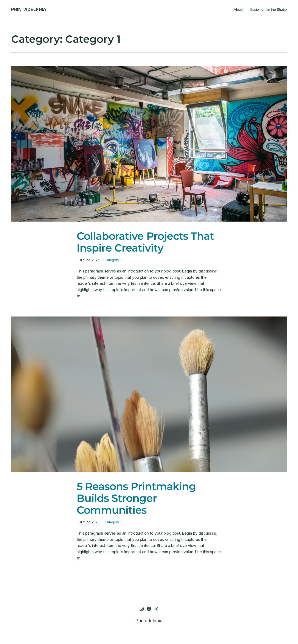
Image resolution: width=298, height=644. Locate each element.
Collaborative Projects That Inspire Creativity (145, 242)
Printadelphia (29, 9)
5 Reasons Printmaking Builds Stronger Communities (136, 498)
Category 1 (113, 260)
